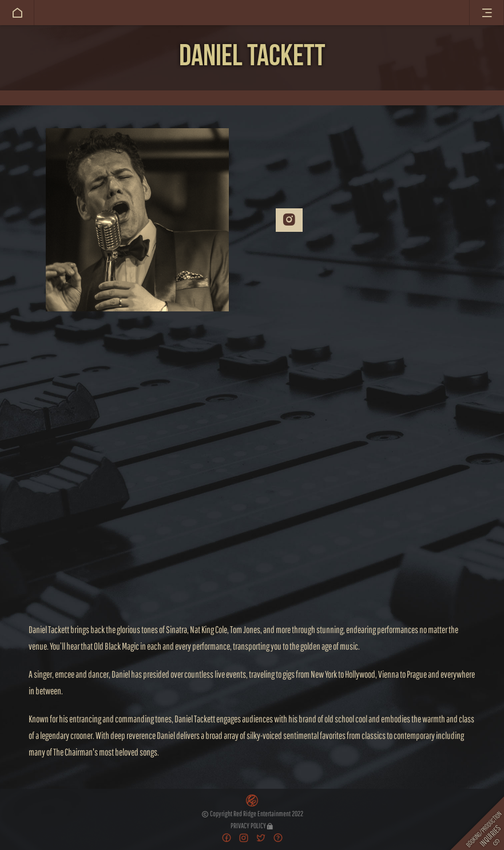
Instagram (289, 220)
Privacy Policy (252, 826)
